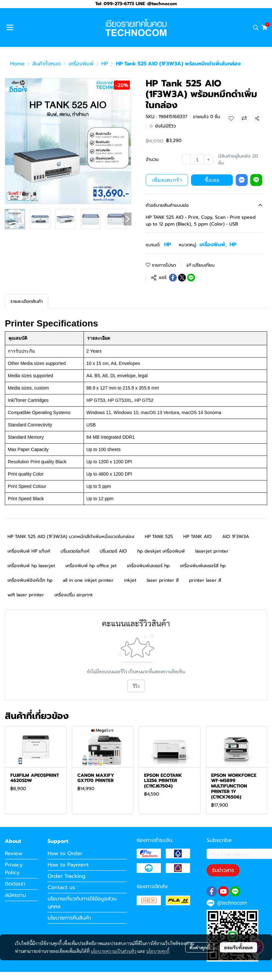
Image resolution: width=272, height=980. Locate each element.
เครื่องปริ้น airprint (74, 595)
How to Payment (68, 865)
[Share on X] (182, 278)
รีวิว (136, 686)
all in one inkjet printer (88, 580)
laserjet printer (212, 551)
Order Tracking (67, 876)
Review (14, 853)
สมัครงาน (15, 895)
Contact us (61, 887)
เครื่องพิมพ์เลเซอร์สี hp (203, 566)
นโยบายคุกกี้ (158, 951)
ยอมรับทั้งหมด (238, 947)
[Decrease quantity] (186, 160)
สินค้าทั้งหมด (47, 64)
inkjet (130, 580)
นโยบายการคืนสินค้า (69, 918)
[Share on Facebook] (173, 278)
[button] (256, 28)
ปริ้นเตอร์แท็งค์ (75, 551)
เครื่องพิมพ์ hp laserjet (31, 566)
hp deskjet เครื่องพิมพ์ (161, 551)
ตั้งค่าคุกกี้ (200, 947)
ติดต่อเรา (15, 884)
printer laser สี (205, 580)
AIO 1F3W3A (236, 537)
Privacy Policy (14, 869)
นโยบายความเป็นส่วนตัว (113, 951)
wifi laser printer (26, 595)
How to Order (65, 853)
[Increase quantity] (209, 160)
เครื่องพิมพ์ (81, 64)
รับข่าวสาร (223, 870)
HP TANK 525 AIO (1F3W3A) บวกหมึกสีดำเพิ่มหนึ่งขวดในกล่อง (71, 537)
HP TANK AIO (198, 537)
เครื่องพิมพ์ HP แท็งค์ (29, 551)
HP (105, 64)
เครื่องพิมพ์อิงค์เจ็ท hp (30, 580)
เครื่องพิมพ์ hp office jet (91, 566)
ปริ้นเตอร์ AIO (113, 551)
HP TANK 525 (159, 537)
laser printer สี (163, 580)
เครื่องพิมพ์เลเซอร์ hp (148, 566)
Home (17, 64)
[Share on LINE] (191, 278)
